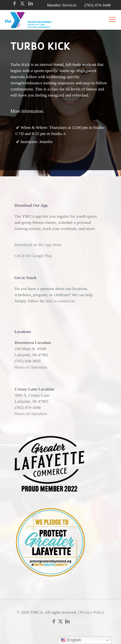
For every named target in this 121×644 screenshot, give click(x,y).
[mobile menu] (112, 20)
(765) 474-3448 (28, 407)
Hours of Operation (31, 367)
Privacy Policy (92, 612)
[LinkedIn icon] (30, 4)
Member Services (61, 5)
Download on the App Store (38, 245)
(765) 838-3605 (28, 361)
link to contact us (60, 301)
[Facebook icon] (14, 4)
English (71, 640)
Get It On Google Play (33, 256)
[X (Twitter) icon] (22, 4)
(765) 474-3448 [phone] (98, 5)
